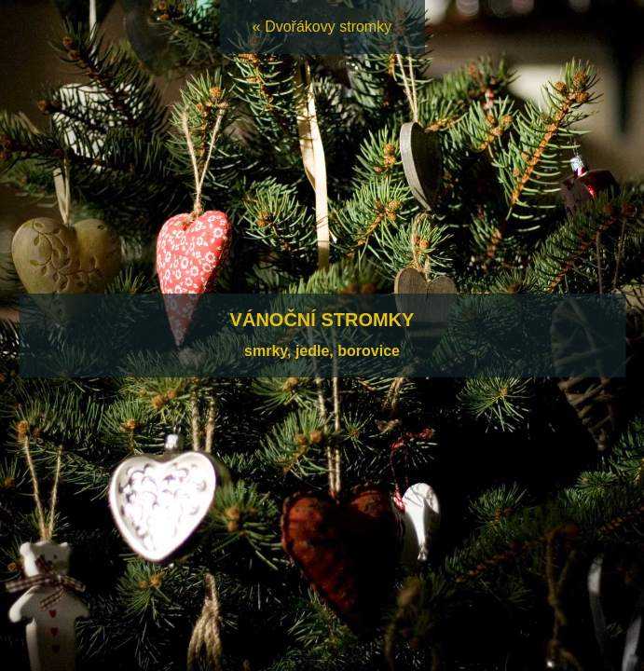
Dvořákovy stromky (328, 27)
